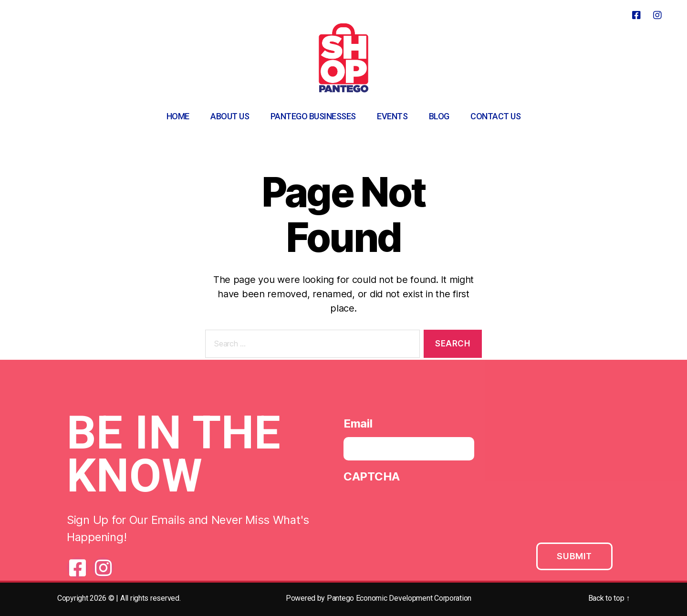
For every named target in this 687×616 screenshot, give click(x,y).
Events (392, 116)
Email (358, 426)
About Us (230, 116)
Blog (439, 116)
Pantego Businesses (313, 116)
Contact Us (495, 116)
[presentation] (416, 511)
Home (178, 116)
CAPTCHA (372, 479)
